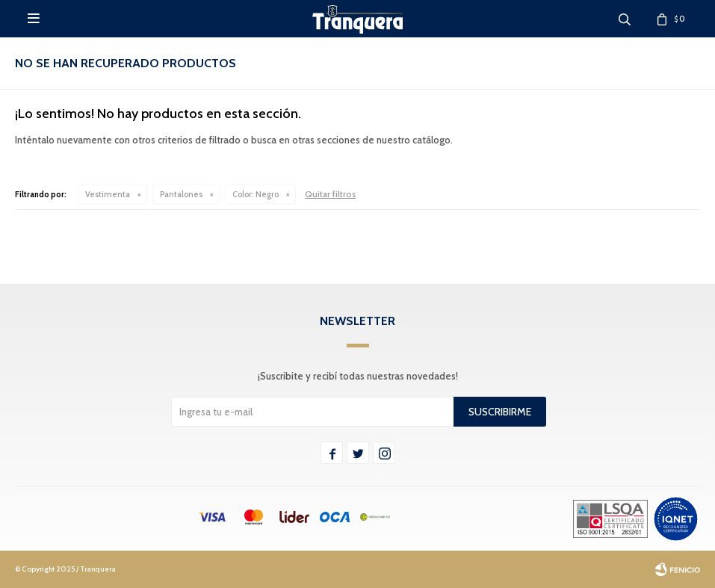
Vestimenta (108, 194)
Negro (256, 194)
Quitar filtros (330, 194)
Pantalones (181, 194)
